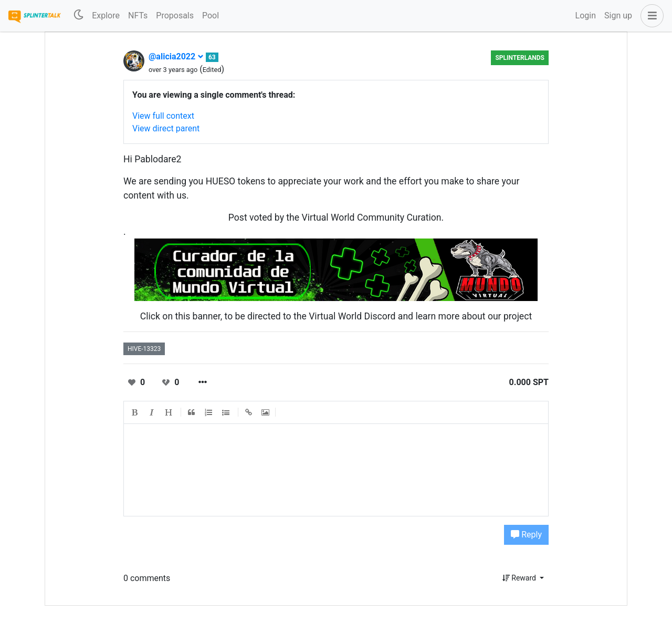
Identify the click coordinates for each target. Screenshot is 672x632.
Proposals (175, 15)
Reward (520, 578)
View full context (163, 116)
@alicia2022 (176, 56)
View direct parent (166, 128)
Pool (211, 15)
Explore (106, 15)
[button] (650, 16)
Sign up (618, 15)
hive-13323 (144, 349)
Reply (526, 535)
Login (586, 15)
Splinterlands (520, 58)
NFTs (138, 15)
